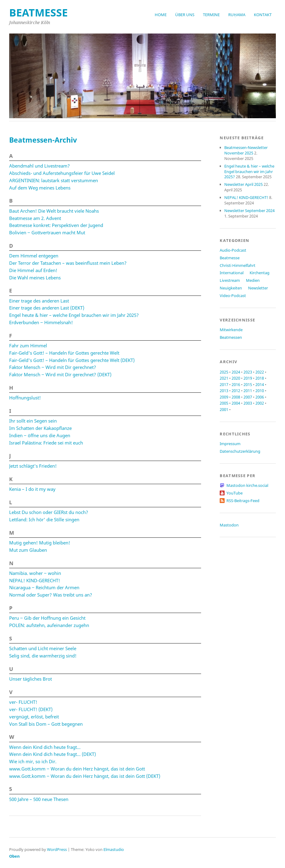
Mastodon (229, 525)
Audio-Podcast (233, 250)
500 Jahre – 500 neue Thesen (39, 799)
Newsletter (258, 288)
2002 (260, 403)
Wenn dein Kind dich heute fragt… (45, 747)
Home (161, 15)
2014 (260, 384)
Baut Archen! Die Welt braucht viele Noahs (54, 211)
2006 (260, 397)
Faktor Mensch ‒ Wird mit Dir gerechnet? (53, 367)
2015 (248, 384)
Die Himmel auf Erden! (33, 270)
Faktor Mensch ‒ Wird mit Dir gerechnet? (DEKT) (60, 374)
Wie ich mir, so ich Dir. (33, 761)
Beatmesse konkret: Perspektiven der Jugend (56, 225)
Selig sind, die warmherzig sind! (43, 656)
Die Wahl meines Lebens (35, 278)
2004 (236, 403)
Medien (253, 280)
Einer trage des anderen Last (39, 301)
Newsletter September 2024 (249, 211)
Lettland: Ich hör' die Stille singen (44, 519)
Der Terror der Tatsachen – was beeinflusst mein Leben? (68, 263)
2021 (224, 378)
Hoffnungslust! (25, 398)
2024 (236, 372)
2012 (236, 391)
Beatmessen (231, 337)
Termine (211, 15)
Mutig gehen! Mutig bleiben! (40, 543)
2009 (224, 397)
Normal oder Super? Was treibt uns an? (51, 595)
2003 (248, 403)
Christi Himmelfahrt (238, 265)
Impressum (230, 444)
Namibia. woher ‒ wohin (35, 573)
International (232, 273)
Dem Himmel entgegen (34, 256)
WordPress (57, 849)
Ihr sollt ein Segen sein (33, 421)
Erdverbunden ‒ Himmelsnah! (41, 322)
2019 (248, 378)
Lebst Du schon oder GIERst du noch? (49, 512)
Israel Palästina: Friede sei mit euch (46, 443)
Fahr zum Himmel (28, 345)
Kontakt (263, 15)
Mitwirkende (231, 330)
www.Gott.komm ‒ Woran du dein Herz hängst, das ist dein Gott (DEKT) (85, 776)
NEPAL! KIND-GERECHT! (35, 580)
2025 (224, 372)
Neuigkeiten (231, 288)
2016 (236, 384)
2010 (260, 391)
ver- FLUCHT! (23, 702)
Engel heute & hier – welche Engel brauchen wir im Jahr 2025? (74, 315)
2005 (224, 403)
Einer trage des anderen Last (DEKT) (47, 308)
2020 (236, 378)
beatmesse (38, 12)
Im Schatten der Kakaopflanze (40, 428)
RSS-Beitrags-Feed (243, 501)
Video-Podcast (233, 296)
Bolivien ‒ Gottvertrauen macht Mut (47, 232)
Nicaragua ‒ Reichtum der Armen (44, 587)
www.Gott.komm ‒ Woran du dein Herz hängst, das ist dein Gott (77, 769)
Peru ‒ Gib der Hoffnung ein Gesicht (47, 618)
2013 (224, 391)
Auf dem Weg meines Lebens (40, 188)
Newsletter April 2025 (244, 184)
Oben (14, 856)
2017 (224, 384)
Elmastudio (114, 849)
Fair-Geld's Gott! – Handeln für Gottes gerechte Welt (64, 353)
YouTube (234, 493)
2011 (248, 391)
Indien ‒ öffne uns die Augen (40, 435)
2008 (236, 397)
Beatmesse (230, 258)
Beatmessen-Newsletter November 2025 (246, 150)
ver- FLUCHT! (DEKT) (31, 709)
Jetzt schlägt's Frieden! (33, 466)
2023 (248, 372)
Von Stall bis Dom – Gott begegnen (46, 724)
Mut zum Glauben (28, 550)
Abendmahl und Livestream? (40, 166)
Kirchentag (260, 273)
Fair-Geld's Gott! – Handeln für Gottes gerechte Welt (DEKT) (72, 360)
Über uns (185, 15)
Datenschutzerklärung (240, 451)
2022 (260, 372)
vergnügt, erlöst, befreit (34, 717)
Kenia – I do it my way (32, 489)
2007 (248, 397)
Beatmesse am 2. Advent (35, 218)
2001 (224, 409)
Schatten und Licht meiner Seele (43, 648)
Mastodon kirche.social (247, 485)
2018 (260, 378)
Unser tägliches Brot (31, 679)
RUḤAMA (237, 15)
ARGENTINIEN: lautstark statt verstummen (54, 180)
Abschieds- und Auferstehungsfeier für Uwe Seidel (62, 173)
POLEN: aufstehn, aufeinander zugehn (49, 625)
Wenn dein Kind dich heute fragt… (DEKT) (52, 754)
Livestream (230, 280)
